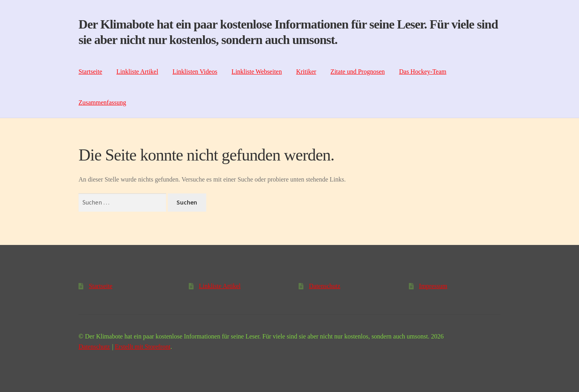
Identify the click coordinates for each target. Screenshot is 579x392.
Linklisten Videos (195, 72)
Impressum (433, 286)
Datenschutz (325, 286)
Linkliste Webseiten (257, 72)
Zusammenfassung (102, 102)
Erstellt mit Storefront (142, 347)
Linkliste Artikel (137, 72)
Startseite (90, 72)
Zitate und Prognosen (358, 72)
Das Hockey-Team (423, 72)
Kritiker (306, 72)
